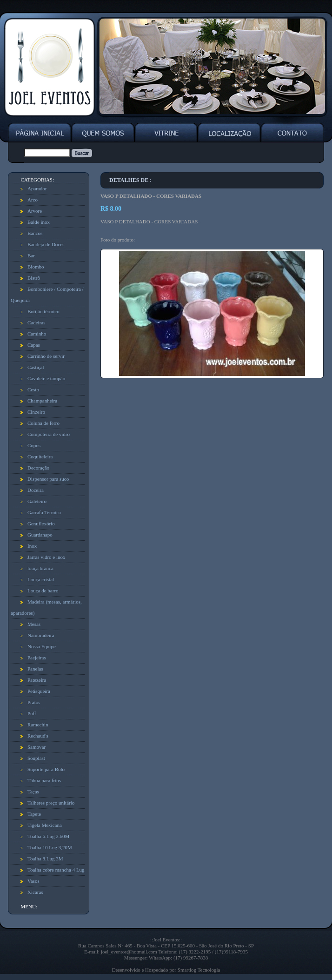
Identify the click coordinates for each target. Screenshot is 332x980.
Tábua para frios (44, 780)
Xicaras (35, 892)
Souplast (36, 758)
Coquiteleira (40, 456)
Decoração (38, 468)
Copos (34, 445)
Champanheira (42, 401)
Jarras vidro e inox (46, 557)
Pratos (34, 702)
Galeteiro (37, 501)
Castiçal (36, 367)
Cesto (33, 389)
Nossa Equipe (42, 646)
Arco (33, 200)
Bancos (35, 233)
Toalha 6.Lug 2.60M (48, 836)
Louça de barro (43, 591)
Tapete (34, 814)
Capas (34, 345)
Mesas (34, 624)
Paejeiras (37, 658)
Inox (32, 546)
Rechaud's (38, 736)
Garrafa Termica (44, 512)
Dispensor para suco (48, 479)
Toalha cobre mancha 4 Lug (56, 870)
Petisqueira (39, 691)
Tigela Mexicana (45, 825)
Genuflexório (41, 524)
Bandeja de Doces (46, 244)
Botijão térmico (43, 311)
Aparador (37, 188)
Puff (32, 713)
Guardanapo (40, 535)
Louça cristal (41, 579)
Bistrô (34, 278)
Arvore (35, 211)
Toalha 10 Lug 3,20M (50, 847)
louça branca (40, 568)
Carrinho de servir (46, 356)
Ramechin (38, 725)
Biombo (36, 267)
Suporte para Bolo (46, 769)
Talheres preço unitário (51, 803)
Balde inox (39, 222)
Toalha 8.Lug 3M (45, 859)
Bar (31, 255)
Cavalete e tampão (46, 378)
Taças (33, 792)
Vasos (33, 881)
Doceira (36, 490)
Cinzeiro (36, 412)
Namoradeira (41, 635)
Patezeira (37, 680)
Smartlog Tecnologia (199, 970)
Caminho (37, 334)
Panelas (35, 669)
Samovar (37, 747)
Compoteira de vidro (49, 434)
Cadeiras (36, 322)
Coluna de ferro (43, 423)
